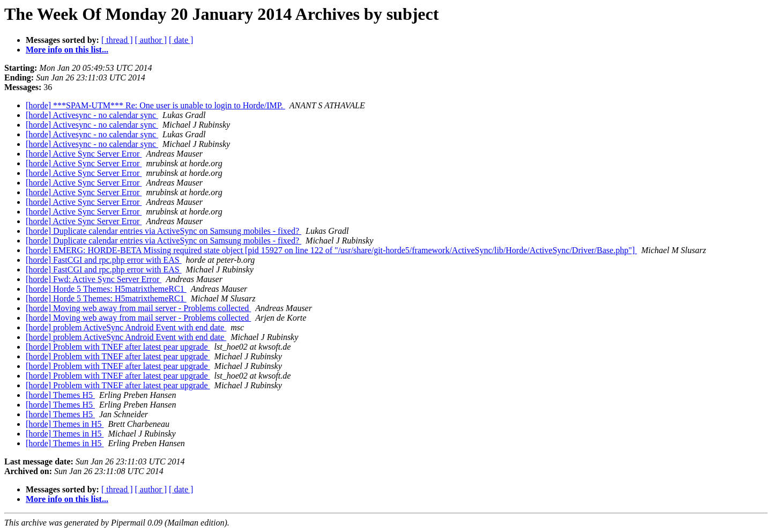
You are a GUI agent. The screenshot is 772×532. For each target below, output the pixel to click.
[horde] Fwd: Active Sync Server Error (94, 279)
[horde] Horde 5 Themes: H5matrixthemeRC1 (106, 289)
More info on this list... (67, 50)
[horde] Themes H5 (60, 395)
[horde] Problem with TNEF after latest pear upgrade (118, 347)
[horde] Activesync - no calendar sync (92, 115)
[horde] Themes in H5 (65, 424)
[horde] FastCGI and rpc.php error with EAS (104, 260)
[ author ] (151, 40)
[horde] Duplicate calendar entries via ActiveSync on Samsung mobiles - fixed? (164, 231)
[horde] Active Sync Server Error (84, 154)
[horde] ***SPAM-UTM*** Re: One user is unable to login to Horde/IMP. (155, 105)
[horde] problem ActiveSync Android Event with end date (126, 327)
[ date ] (181, 40)
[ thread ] (117, 40)
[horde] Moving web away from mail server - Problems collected (138, 308)
